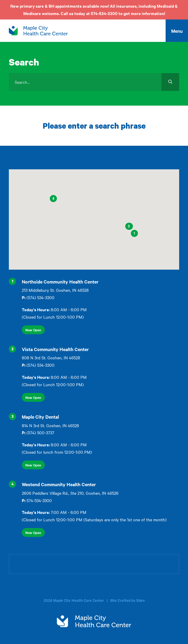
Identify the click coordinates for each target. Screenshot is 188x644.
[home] (38, 31)
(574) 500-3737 (40, 432)
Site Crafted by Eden (127, 600)
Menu (177, 31)
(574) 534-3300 (41, 297)
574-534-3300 (39, 500)
